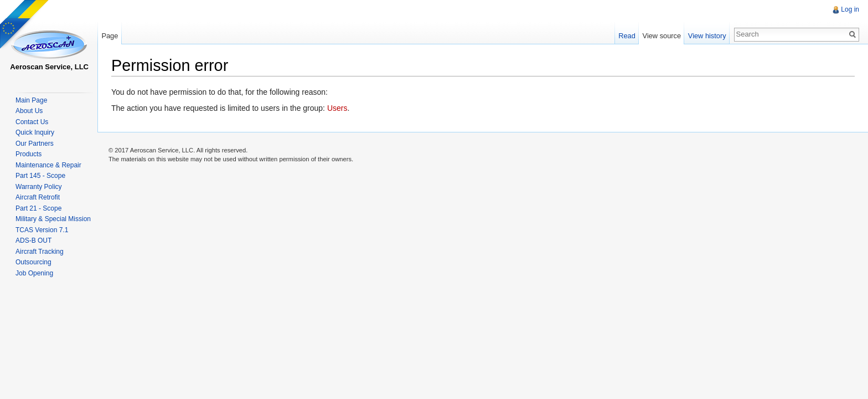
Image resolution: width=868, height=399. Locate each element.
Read (627, 36)
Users (337, 108)
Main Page (31, 100)
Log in (850, 9)
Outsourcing (33, 262)
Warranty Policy (39, 187)
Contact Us (32, 122)
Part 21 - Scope (38, 208)
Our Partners (35, 144)
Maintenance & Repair (48, 165)
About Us (29, 111)
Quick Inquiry (35, 132)
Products (29, 154)
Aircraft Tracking (40, 252)
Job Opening (34, 273)
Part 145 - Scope (40, 176)
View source (662, 36)
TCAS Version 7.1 (42, 230)
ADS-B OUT (33, 241)
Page (110, 36)
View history (707, 36)
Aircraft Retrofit (38, 197)
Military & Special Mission (53, 219)
